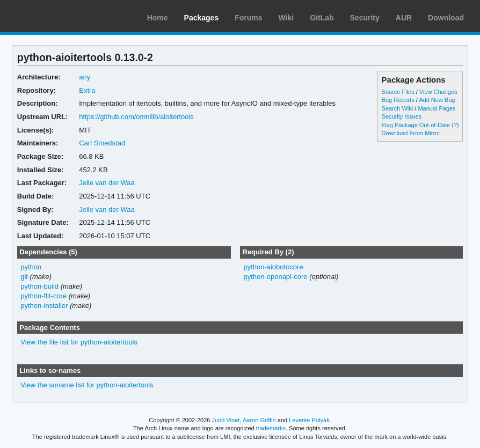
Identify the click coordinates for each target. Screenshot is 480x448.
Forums (248, 18)
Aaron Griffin (259, 420)
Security (365, 18)
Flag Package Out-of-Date (416, 125)
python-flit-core (43, 296)
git (24, 277)
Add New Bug (437, 100)
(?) (455, 125)
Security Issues (402, 116)
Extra (87, 90)
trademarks (271, 428)
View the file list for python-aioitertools (79, 342)
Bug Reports (398, 100)
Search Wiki (398, 108)
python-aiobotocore (273, 267)
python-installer (44, 306)
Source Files (398, 92)
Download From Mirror (411, 133)
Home (158, 18)
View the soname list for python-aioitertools (87, 385)
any (85, 77)
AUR (404, 18)
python (31, 267)
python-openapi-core (275, 277)
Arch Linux (59, 16)
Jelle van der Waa (107, 183)
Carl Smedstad (102, 143)
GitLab (322, 18)
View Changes (438, 92)
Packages (202, 18)
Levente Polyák (309, 420)
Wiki (286, 18)
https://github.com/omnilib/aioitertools (136, 117)
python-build (39, 286)
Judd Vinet (226, 420)
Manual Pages (437, 108)
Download (446, 18)
